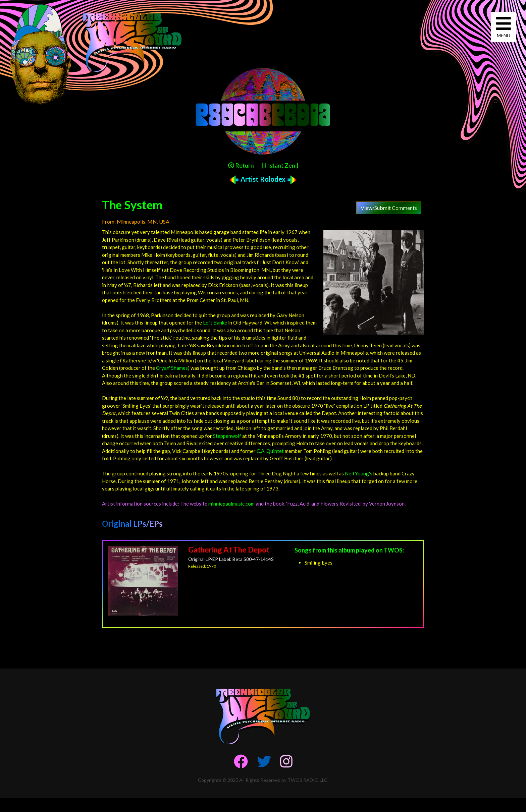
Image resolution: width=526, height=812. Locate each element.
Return (241, 165)
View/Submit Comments (389, 208)
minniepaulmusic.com (231, 504)
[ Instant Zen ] (280, 165)
